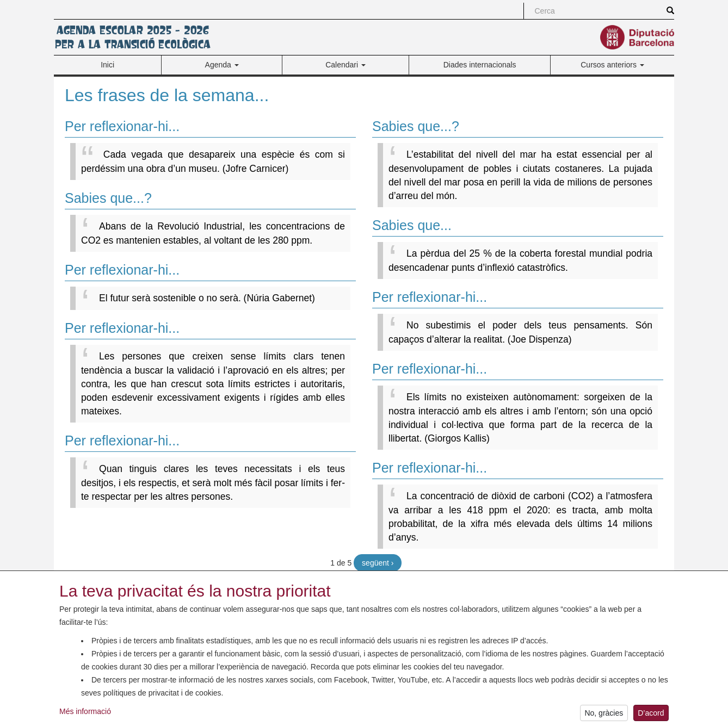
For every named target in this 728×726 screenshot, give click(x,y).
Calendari (346, 65)
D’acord (651, 716)
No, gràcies (604, 716)
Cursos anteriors (612, 65)
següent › (378, 563)
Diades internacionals (480, 65)
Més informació (85, 715)
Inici (107, 65)
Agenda (222, 65)
